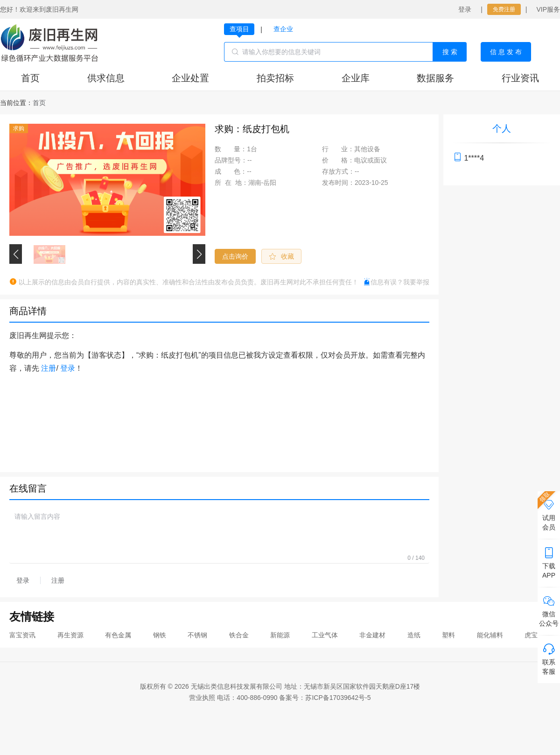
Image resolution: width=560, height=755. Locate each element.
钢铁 (160, 635)
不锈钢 (197, 635)
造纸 (414, 635)
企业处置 (190, 78)
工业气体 (325, 635)
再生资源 (70, 635)
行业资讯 (520, 78)
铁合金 (239, 635)
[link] (39, 103)
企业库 (356, 78)
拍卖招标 (275, 78)
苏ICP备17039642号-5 (338, 698)
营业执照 (202, 698)
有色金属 (118, 635)
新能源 (280, 635)
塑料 (448, 635)
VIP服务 (548, 9)
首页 (30, 78)
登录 (465, 9)
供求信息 (106, 78)
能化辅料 (490, 635)
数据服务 (435, 78)
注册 (49, 368)
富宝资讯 (22, 635)
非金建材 (372, 635)
